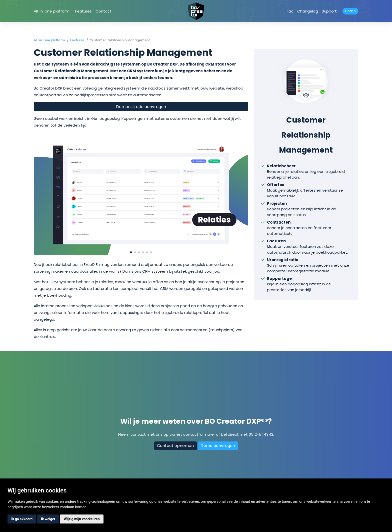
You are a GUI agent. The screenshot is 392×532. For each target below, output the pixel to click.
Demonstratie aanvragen (141, 107)
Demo (350, 11)
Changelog (308, 11)
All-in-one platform (52, 11)
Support (329, 11)
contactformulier (199, 434)
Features (83, 11)
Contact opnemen (175, 446)
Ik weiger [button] (48, 519)
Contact (103, 11)
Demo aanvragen (218, 446)
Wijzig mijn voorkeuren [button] (82, 519)
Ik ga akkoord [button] (22, 519)
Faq (290, 11)
